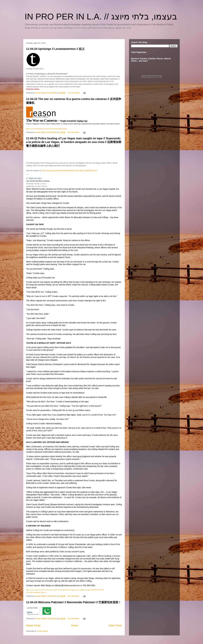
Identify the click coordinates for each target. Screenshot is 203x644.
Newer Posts (33, 626)
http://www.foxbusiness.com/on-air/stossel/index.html (46, 129)
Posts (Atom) (43, 631)
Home (75, 626)
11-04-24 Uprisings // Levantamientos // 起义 (55, 49)
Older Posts (115, 626)
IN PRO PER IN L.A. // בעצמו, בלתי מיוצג (101, 17)
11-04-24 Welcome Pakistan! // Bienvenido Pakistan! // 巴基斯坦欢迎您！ (74, 602)
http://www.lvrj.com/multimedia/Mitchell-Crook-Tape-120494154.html (70, 171)
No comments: (74, 93)
